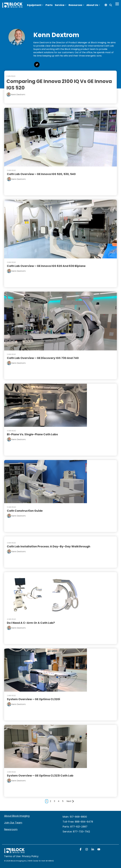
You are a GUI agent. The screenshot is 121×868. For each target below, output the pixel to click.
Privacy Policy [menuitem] (30, 856)
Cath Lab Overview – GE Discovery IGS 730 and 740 (43, 358)
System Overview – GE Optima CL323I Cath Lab (40, 775)
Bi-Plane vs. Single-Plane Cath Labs (32, 434)
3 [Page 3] (54, 801)
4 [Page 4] (59, 801)
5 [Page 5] (63, 801)
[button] (81, 849)
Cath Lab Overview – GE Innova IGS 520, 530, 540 (41, 174)
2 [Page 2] (50, 801)
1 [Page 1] (47, 801)
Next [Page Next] (70, 801)
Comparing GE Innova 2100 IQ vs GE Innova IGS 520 (60, 84)
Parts (49, 5)
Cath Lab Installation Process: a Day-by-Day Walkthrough (49, 546)
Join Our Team (13, 822)
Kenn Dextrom (19, 179)
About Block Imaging (17, 815)
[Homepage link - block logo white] (14, 852)
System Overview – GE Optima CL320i (34, 699)
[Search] (111, 5)
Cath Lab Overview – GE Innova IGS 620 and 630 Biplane (46, 266)
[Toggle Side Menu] (117, 4)
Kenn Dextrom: (18, 95)
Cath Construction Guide (25, 510)
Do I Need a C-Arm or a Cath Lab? (31, 623)
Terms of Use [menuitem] (12, 856)
